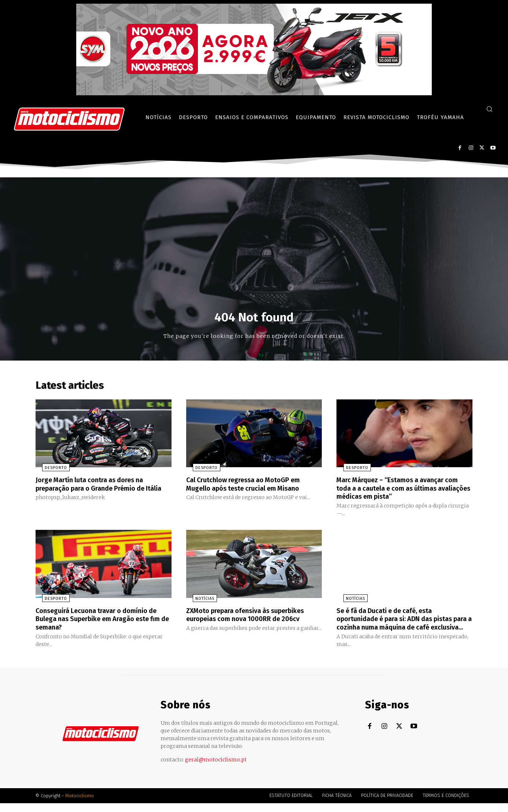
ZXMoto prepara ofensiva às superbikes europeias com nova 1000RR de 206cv (253, 616)
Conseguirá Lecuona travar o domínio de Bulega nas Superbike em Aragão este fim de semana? (103, 620)
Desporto (49, 470)
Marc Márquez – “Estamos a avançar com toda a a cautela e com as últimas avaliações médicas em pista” (401, 490)
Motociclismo (80, 804)
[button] (489, 109)
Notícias (198, 600)
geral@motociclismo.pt (216, 768)
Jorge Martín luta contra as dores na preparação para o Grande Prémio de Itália (97, 490)
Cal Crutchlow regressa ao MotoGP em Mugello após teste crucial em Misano (251, 486)
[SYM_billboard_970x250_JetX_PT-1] (254, 93)
